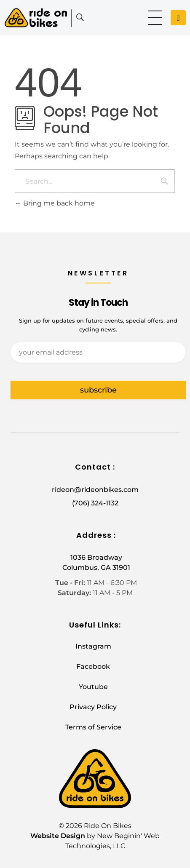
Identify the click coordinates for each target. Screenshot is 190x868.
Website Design (58, 836)
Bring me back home (55, 203)
